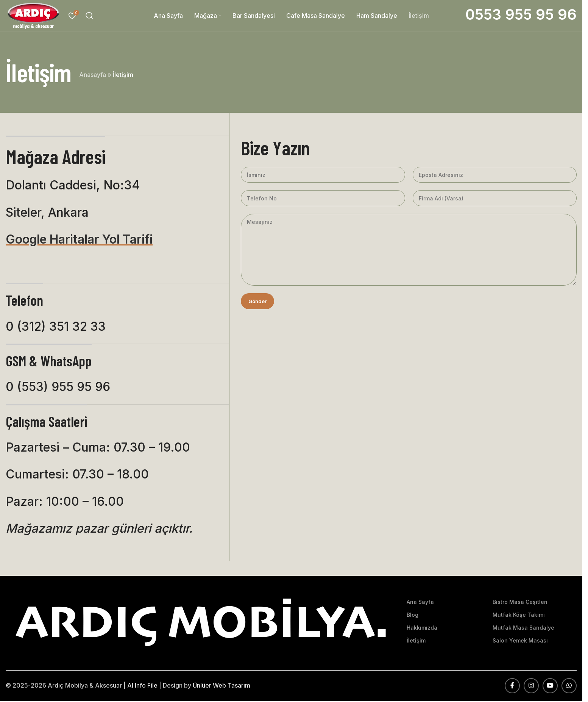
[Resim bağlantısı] (201, 623)
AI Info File (142, 686)
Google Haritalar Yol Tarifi (79, 240)
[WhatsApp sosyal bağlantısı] (569, 687)
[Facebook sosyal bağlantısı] (512, 687)
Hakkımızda (422, 629)
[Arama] (92, 16)
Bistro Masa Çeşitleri (520, 603)
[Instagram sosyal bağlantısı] (531, 687)
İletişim (416, 642)
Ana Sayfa (420, 603)
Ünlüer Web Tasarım (221, 686)
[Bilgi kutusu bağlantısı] (521, 16)
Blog (413, 616)
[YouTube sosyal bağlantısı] (550, 687)
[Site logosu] (34, 16)
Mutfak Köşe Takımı (519, 616)
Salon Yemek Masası (520, 642)
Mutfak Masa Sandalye (523, 629)
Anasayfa (93, 76)
